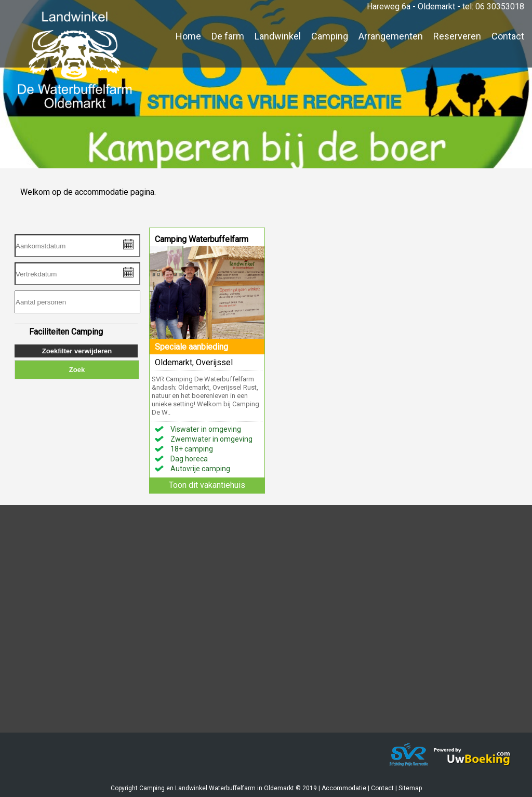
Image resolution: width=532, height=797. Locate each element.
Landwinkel (278, 36)
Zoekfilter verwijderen (77, 351)
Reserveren (457, 36)
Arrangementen (391, 36)
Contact (508, 36)
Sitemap (410, 788)
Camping (330, 36)
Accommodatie (344, 788)
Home (188, 36)
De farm (228, 36)
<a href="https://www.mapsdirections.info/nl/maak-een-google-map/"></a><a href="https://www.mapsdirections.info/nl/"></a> (266, 627)
